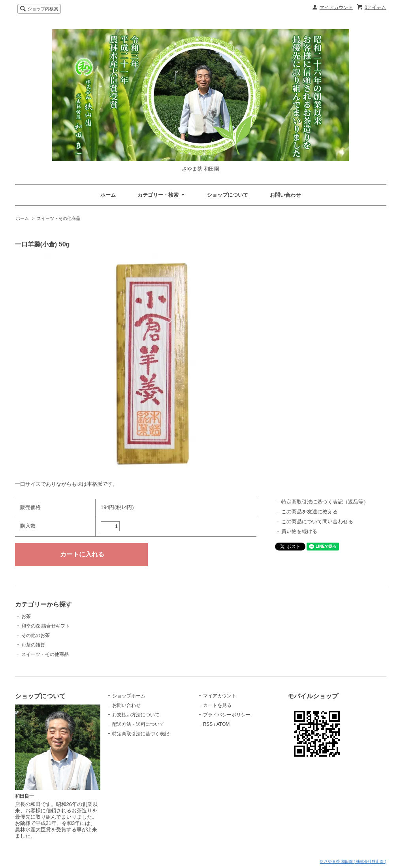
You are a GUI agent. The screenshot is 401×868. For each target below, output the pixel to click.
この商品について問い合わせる (317, 521)
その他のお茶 (36, 635)
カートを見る (217, 705)
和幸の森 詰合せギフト (46, 626)
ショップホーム (129, 696)
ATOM (223, 724)
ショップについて (228, 195)
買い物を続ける (299, 531)
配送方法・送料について (138, 724)
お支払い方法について (136, 715)
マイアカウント (336, 8)
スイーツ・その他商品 (58, 218)
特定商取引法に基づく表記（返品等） (325, 502)
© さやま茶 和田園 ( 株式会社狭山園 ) (353, 861)
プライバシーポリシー (227, 715)
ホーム (108, 195)
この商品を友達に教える (310, 512)
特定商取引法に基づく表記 (141, 734)
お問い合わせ (285, 195)
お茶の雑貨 (33, 645)
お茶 (26, 616)
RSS (208, 724)
